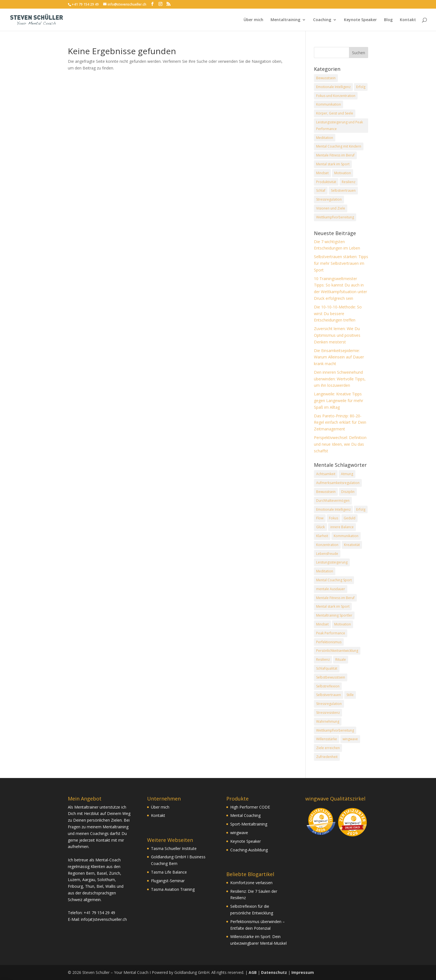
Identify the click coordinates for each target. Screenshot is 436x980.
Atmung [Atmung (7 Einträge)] (347, 474)
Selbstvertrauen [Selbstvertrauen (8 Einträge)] (343, 190)
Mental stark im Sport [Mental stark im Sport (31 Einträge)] (333, 606)
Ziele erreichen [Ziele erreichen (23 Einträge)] (328, 748)
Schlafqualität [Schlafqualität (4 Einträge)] (327, 668)
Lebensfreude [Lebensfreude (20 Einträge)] (327, 554)
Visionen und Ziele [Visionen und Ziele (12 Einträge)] (331, 208)
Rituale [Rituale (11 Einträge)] (341, 659)
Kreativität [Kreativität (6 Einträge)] (352, 545)
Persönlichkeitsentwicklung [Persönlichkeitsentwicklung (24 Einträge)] (337, 651)
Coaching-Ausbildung (249, 850)
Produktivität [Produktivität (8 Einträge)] (326, 182)
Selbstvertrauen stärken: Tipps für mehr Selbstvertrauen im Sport (341, 263)
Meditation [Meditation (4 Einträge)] (325, 138)
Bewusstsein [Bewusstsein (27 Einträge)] (326, 492)
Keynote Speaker (360, 20)
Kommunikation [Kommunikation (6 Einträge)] (329, 104)
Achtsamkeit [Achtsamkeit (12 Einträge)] (326, 474)
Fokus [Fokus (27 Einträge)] (334, 518)
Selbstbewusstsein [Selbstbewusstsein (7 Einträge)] (331, 677)
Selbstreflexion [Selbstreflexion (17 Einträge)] (328, 686)
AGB (253, 972)
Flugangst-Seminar (168, 881)
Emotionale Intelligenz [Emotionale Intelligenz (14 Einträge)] (333, 87)
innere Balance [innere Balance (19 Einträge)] (342, 527)
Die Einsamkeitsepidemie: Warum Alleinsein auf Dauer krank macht (339, 357)
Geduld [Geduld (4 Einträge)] (350, 518)
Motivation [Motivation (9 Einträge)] (343, 624)
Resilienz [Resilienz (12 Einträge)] (323, 659)
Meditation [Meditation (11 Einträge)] (325, 571)
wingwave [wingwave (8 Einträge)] (350, 739)
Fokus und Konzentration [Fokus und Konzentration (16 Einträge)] (336, 96)
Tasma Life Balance (169, 872)
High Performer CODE (250, 807)
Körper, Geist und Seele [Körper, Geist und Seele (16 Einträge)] (335, 113)
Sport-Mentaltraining (249, 824)
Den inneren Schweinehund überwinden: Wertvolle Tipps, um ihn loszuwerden (340, 379)
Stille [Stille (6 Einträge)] (350, 695)
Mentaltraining (285, 20)
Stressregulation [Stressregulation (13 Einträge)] (329, 199)
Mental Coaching (245, 815)
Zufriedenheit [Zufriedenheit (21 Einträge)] (327, 757)
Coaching (322, 20)
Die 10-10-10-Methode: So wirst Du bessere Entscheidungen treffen (338, 314)
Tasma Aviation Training (173, 889)
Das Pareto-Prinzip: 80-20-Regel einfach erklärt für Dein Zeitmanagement (340, 422)
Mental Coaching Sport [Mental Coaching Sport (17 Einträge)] (334, 580)
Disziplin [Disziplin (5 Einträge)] (348, 492)
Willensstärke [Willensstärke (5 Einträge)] (327, 739)
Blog (388, 20)
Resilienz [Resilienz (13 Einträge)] (349, 182)
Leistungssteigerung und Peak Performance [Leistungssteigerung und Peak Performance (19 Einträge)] (340, 125)
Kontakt (408, 20)
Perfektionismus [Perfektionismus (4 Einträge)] (329, 642)
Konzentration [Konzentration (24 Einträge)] (327, 545)
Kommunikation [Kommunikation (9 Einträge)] (346, 536)
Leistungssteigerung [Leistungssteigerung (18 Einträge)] (332, 562)
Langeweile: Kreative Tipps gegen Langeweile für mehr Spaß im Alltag (339, 401)
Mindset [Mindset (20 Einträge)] (322, 173)
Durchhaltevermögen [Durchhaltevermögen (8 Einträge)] (333, 501)
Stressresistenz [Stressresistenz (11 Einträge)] (328, 713)
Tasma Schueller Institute (174, 848)
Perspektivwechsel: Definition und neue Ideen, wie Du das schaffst (340, 444)
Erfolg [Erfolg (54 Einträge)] (361, 509)
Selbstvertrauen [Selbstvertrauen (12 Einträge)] (329, 695)
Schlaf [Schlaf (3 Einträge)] (321, 190)
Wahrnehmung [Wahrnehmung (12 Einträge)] (328, 721)
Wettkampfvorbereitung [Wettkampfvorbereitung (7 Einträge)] (335, 217)
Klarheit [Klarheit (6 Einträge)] (322, 536)
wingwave (239, 833)
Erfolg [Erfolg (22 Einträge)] (361, 87)
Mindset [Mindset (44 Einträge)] (322, 624)
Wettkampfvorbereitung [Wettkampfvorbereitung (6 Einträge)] (335, 730)
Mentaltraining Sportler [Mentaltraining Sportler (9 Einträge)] (334, 615)
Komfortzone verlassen (251, 883)
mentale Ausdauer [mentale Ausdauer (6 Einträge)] (331, 589)
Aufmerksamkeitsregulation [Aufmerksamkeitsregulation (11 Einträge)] (338, 483)
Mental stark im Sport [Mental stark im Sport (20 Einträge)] (333, 164)
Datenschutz (274, 972)
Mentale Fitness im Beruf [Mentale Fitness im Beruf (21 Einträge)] (335, 598)
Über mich (253, 20)
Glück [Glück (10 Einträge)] (320, 527)
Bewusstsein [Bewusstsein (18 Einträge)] (326, 78)
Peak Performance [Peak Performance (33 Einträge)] (331, 633)
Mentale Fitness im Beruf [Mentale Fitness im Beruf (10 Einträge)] (335, 155)
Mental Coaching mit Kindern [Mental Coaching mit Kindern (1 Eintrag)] (339, 146)
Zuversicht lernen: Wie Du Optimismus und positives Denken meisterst (337, 335)
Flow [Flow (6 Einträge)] (320, 518)
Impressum (303, 972)
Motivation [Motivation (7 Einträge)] (343, 173)
